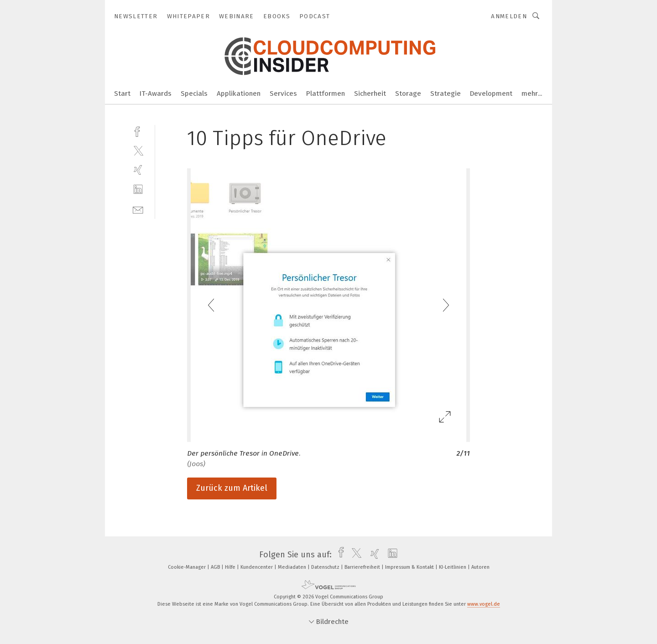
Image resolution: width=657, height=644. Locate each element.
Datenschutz (326, 567)
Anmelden (509, 16)
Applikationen (239, 93)
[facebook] (138, 131)
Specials (194, 93)
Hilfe (231, 567)
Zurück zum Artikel (232, 488)
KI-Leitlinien (453, 567)
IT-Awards (156, 93)
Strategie (446, 93)
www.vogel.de (484, 604)
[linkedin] (138, 190)
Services (283, 93)
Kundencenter (257, 567)
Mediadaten (293, 567)
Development (491, 93)
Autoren (480, 567)
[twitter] (138, 150)
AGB (216, 567)
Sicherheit (370, 93)
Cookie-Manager (188, 567)
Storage (408, 93)
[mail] (138, 209)
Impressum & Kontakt (410, 567)
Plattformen (326, 93)
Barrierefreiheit (363, 567)
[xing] (138, 170)
